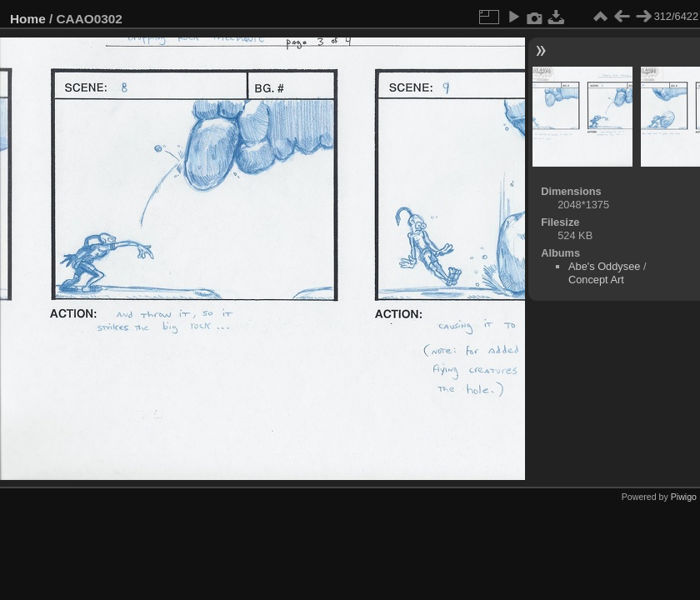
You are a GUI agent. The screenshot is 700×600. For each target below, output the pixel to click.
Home (28, 19)
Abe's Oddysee (604, 266)
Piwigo (684, 497)
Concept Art (596, 280)
